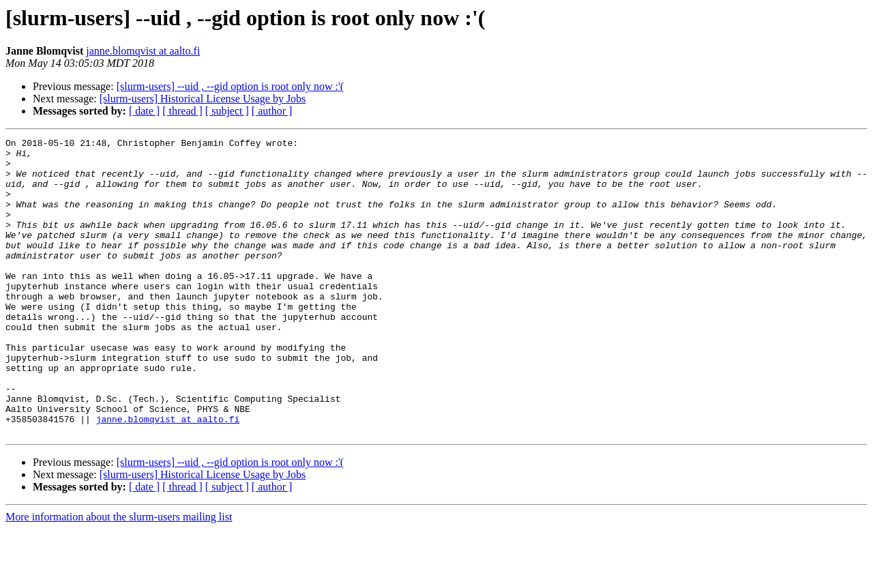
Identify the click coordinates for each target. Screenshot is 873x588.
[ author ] (272, 111)
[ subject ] (227, 111)
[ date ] (144, 111)
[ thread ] (182, 111)
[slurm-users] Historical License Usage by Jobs (203, 99)
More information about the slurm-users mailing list (119, 576)
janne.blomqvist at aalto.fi (143, 51)
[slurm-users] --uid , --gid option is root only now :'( (231, 86)
